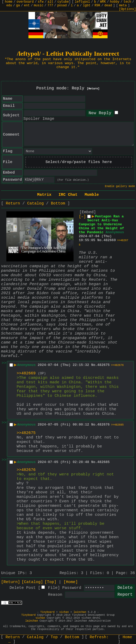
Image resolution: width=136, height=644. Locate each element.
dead (108, 6)
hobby (115, 2)
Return (13, 204)
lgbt (87, 6)
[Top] (50, 582)
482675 (103, 365)
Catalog (35, 204)
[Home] (71, 582)
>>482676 (117, 365)
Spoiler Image (39, 119)
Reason (55, 595)
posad (62, 6)
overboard (25, 2)
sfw (41, 2)
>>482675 (26, 433)
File (53, 588)
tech (127, 2)
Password (72, 588)
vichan (64, 612)
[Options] (127, 9)
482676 (103, 425)
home (9, 2)
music (38, 6)
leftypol (82, 2)
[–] (82, 217)
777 (50, 6)
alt (51, 2)
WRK (103, 2)
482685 (103, 462)
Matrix (44, 195)
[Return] (93, 89)
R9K (98, 6)
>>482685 (117, 425)
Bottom (58, 204)
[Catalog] (32, 582)
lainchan (80, 612)
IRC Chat (68, 195)
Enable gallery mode (120, 186)
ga (18, 6)
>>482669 (26, 373)
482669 (110, 240)
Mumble (92, 195)
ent (27, 6)
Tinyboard (47, 612)
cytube (63, 2)
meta (123, 6)
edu (9, 6)
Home (127, 637)
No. (100, 240)
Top (54, 637)
